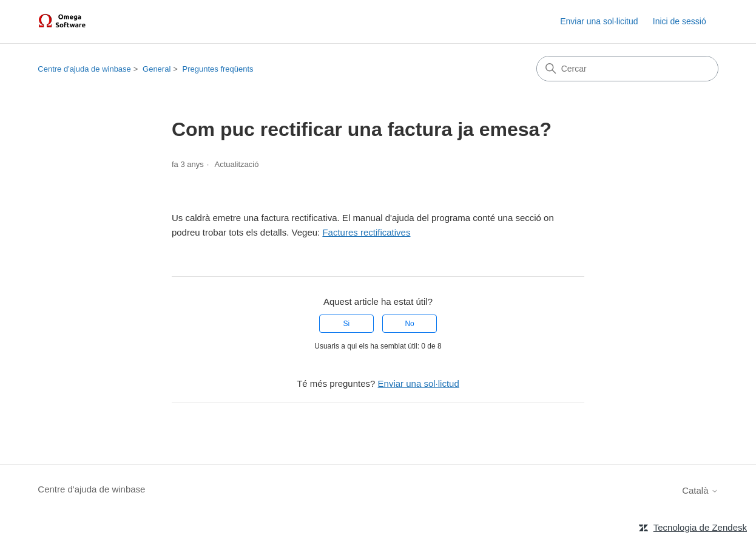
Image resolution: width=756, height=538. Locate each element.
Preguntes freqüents (218, 69)
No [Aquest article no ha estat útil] (409, 324)
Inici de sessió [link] (680, 21)
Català (700, 490)
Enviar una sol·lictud (419, 383)
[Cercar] (627, 69)
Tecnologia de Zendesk (700, 527)
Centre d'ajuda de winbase (84, 69)
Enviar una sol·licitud (599, 21)
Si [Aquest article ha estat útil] (347, 324)
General (157, 69)
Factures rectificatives (366, 232)
